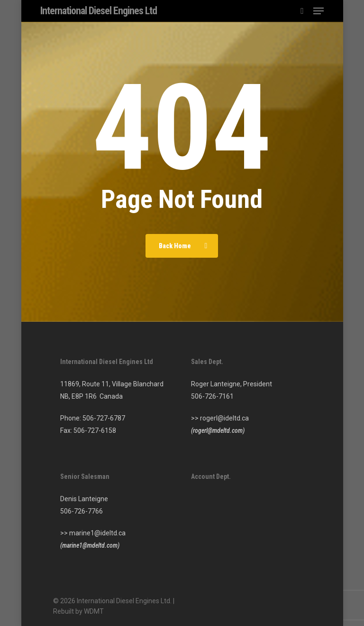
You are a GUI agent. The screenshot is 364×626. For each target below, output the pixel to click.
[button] (318, 11)
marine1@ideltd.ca (97, 533)
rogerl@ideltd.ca (224, 418)
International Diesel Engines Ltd (99, 11)
